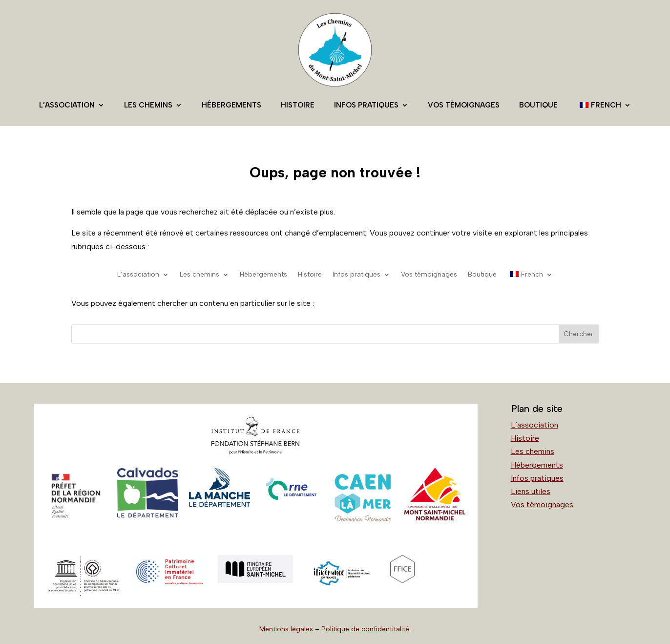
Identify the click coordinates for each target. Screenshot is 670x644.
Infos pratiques (366, 105)
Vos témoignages (464, 105)
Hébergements (231, 105)
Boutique (538, 105)
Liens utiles (531, 491)
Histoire (298, 105)
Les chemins (148, 105)
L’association (67, 105)
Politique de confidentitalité (366, 629)
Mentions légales (286, 629)
